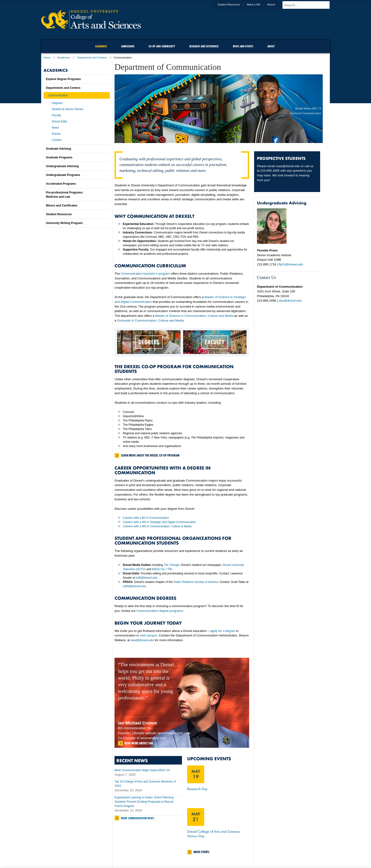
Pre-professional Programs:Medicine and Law (65, 195)
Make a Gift (258, 4)
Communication (58, 95)
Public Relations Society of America (196, 582)
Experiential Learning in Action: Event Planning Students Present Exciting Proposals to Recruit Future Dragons (144, 802)
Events (56, 134)
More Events (201, 852)
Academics (64, 58)
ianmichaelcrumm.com (174, 733)
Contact (57, 140)
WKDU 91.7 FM (162, 569)
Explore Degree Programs (63, 79)
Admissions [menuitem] (128, 46)
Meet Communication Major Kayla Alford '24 (142, 770)
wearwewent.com (153, 738)
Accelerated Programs (61, 184)
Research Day (197, 789)
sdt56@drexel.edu (134, 586)
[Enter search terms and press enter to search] (308, 5)
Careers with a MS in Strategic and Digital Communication (159, 522)
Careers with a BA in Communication (146, 518)
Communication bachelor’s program (145, 274)
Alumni (276, 4)
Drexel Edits (60, 121)
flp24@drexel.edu (291, 264)
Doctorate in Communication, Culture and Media (150, 320)
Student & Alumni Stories (68, 109)
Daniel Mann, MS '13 (308, 108)
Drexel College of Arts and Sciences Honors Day (214, 834)
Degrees (57, 103)
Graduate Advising (58, 149)
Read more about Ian (139, 743)
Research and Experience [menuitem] (204, 46)
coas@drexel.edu (288, 166)
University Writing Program (64, 223)
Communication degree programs (160, 611)
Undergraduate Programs (63, 175)
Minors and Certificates (62, 206)
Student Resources (233, 4)
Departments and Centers (92, 58)
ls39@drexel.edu (146, 578)
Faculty (56, 115)
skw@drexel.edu (142, 640)
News (55, 128)
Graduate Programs (59, 157)
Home (47, 58)
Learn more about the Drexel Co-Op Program (150, 455)
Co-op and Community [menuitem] (162, 46)
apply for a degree (223, 631)
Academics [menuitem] (101, 46)
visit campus (149, 635)
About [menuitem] (271, 46)
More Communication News (137, 818)
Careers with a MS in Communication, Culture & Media (157, 526)
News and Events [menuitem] (243, 46)
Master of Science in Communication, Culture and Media (194, 316)
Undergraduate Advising (62, 166)
